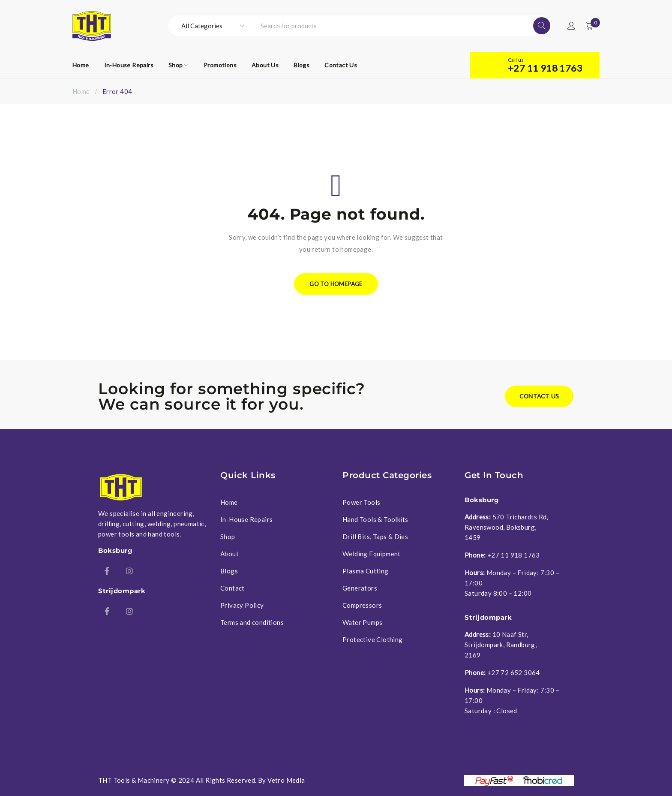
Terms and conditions (252, 622)
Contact (232, 588)
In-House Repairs (246, 519)
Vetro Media (286, 780)
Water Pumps (362, 622)
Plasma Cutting (366, 571)
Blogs (229, 571)
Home (81, 91)
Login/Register (570, 26)
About (229, 554)
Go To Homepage (336, 284)
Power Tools (361, 502)
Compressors (362, 605)
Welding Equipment (372, 554)
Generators (360, 588)
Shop (228, 537)
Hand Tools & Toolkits (375, 519)
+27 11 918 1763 (545, 68)
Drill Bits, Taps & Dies (375, 537)
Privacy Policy (242, 605)
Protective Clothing (373, 639)
